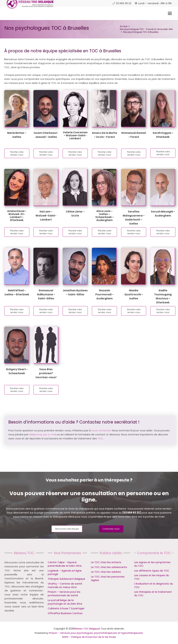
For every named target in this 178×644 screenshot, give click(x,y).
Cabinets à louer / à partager (66, 608)
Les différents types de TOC (152, 571)
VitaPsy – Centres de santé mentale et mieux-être (65, 585)
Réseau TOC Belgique (87, 629)
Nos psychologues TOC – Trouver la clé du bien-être (146, 29)
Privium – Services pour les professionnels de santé (64, 594)
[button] (170, 13)
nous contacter (101, 430)
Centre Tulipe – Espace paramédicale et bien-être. (65, 564)
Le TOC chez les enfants (106, 562)
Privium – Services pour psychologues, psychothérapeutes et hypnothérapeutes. (96, 633)
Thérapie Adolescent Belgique (66, 579)
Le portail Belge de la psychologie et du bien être (65, 602)
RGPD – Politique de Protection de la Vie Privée (89, 637)
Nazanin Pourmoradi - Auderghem (104, 294)
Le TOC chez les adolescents (109, 567)
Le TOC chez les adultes (106, 572)
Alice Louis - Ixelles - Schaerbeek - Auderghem (105, 216)
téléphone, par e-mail (42, 434)
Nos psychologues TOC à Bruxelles (141, 32)
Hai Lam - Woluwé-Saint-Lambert (46, 216)
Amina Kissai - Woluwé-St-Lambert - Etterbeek (17, 216)
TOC (100, 438)
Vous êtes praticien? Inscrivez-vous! (46, 373)
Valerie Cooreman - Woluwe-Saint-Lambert (75, 135)
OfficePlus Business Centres (65, 613)
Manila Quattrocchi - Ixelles (134, 294)
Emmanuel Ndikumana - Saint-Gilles (46, 294)
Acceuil (124, 26)
